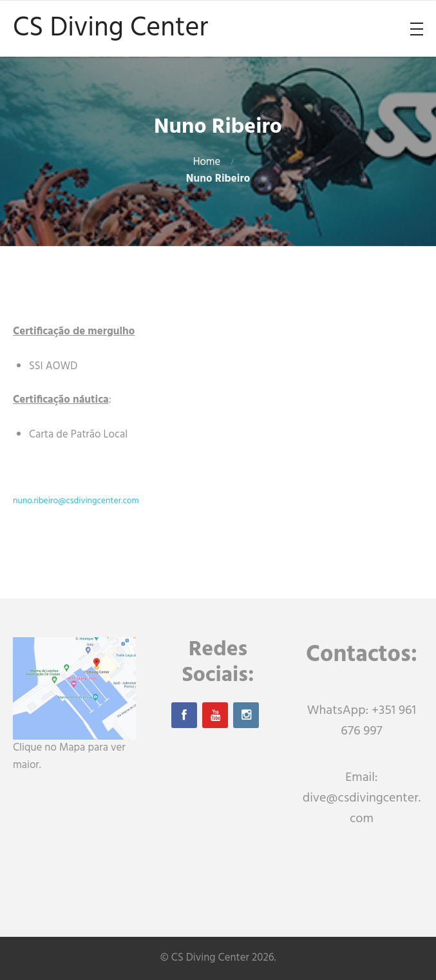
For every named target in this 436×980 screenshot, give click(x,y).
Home (207, 162)
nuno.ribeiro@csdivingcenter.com (76, 501)
